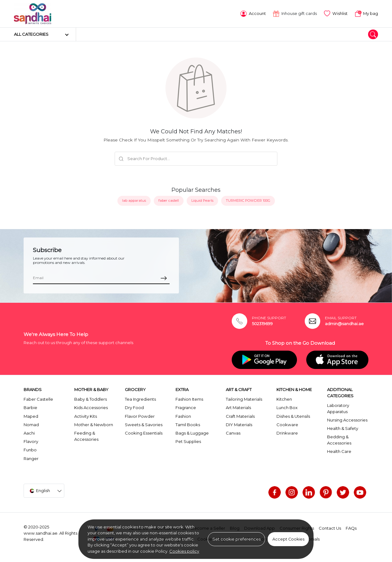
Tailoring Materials (244, 399)
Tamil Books (188, 425)
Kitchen (284, 399)
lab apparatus (134, 200)
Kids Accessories (91, 408)
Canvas (233, 433)
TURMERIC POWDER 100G (248, 200)
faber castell (169, 200)
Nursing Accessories (347, 420)
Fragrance (186, 408)
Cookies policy (184, 551)
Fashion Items (189, 399)
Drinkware (287, 433)
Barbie (30, 408)
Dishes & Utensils (293, 416)
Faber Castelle (38, 399)
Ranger (31, 458)
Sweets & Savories (144, 425)
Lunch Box (287, 408)
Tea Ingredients (140, 399)
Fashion (183, 416)
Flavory (31, 441)
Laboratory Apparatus (338, 408)
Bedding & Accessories (339, 440)
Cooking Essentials (144, 433)
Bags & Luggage (192, 433)
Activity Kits (86, 416)
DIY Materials (239, 425)
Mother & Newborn (94, 425)
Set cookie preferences (237, 539)
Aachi (29, 433)
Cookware (287, 425)
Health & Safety (343, 428)
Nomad (31, 425)
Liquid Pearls (202, 200)
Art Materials (238, 408)
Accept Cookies (288, 539)
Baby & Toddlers (91, 399)
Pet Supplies (188, 441)
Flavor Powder (140, 416)
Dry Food (134, 408)
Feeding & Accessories (86, 436)
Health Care (339, 451)
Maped (31, 416)
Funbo (30, 450)
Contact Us (330, 528)
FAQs (351, 528)
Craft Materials (240, 416)
